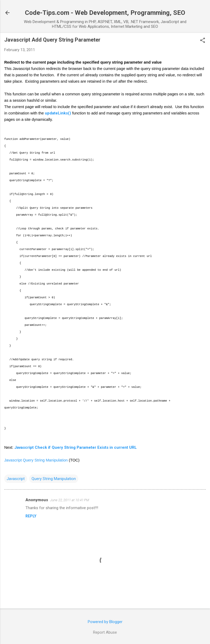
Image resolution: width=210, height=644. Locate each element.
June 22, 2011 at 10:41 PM (70, 500)
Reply (31, 516)
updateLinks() (58, 113)
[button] (203, 41)
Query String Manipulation (54, 479)
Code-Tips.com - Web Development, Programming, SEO (105, 13)
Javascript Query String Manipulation (36, 460)
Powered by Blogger (105, 622)
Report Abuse (105, 632)
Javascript (16, 479)
